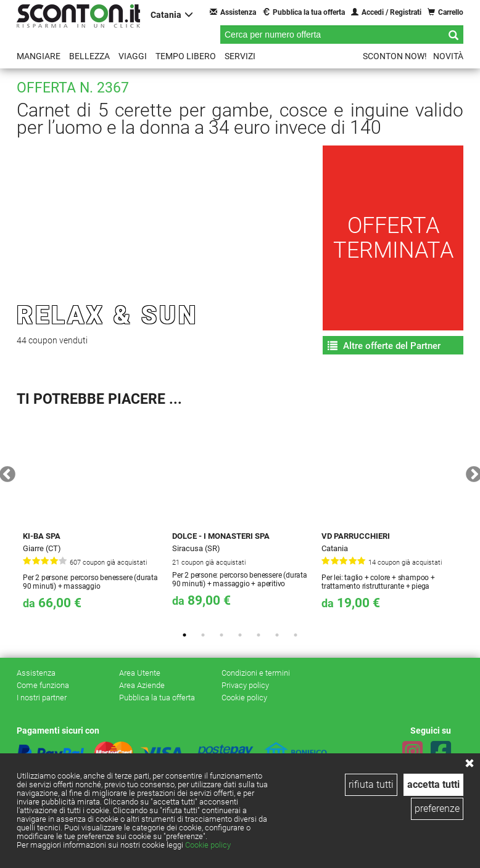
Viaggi (133, 56)
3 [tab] (221, 635)
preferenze (437, 809)
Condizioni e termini (256, 673)
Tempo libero (186, 56)
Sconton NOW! (395, 56)
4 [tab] (240, 635)
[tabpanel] (91, 519)
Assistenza (233, 12)
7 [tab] (296, 635)
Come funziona (43, 685)
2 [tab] (203, 635)
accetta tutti (433, 784)
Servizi (240, 56)
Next (471, 472)
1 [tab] (184, 635)
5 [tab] (259, 635)
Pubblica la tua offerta (304, 12)
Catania (172, 14)
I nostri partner (42, 698)
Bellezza (89, 56)
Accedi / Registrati (386, 12)
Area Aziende (142, 685)
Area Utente (140, 673)
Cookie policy (208, 845)
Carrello (445, 12)
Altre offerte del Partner (384, 346)
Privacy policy (245, 685)
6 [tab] (277, 635)
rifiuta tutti (371, 784)
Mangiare (39, 56)
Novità (448, 56)
